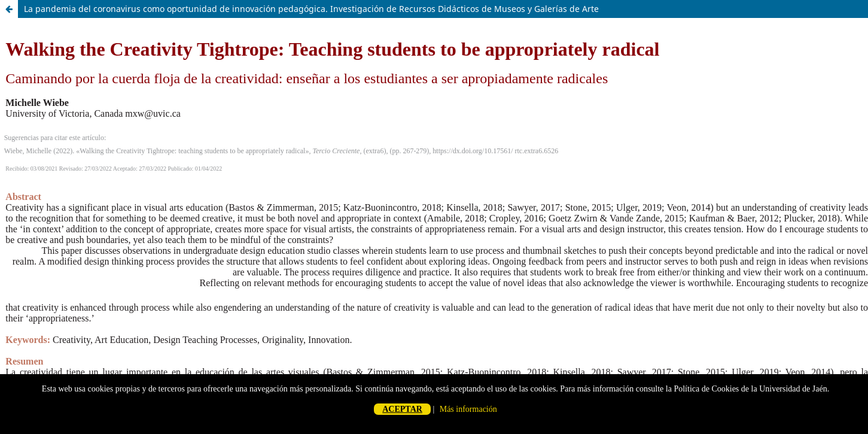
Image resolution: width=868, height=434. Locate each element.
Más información (468, 409)
